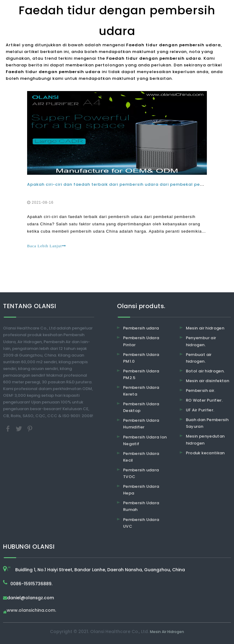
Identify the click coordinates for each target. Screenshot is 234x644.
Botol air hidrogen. (205, 371)
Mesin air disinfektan (207, 381)
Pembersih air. (201, 391)
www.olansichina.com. (31, 611)
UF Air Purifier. (200, 410)
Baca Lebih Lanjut (47, 246)
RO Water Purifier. (204, 400)
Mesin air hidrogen (205, 328)
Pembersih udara (141, 328)
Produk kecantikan (205, 453)
